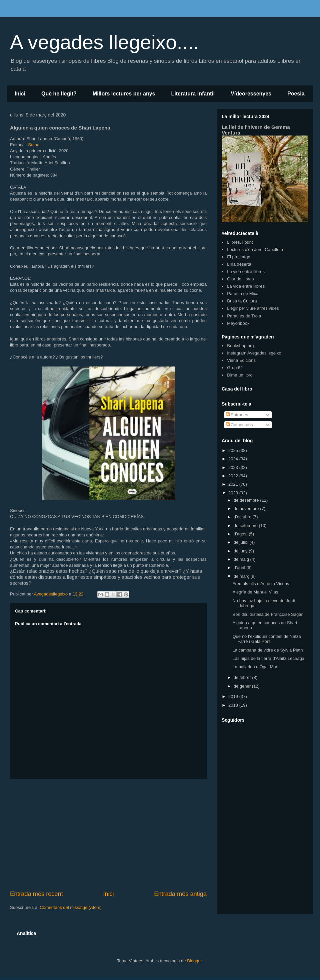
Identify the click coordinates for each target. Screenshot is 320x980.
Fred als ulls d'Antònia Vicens (261, 584)
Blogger (194, 961)
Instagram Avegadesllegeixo (254, 353)
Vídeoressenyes (251, 94)
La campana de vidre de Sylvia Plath (267, 650)
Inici (20, 94)
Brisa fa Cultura (242, 301)
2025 (234, 450)
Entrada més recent (36, 894)
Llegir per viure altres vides (253, 308)
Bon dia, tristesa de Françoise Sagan (268, 614)
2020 (234, 493)
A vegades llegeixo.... (104, 42)
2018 (234, 705)
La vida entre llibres (246, 272)
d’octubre (243, 517)
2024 (234, 459)
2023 (234, 467)
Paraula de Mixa (243, 294)
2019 (234, 696)
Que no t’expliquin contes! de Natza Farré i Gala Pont (266, 639)
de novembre (247, 509)
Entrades (237, 415)
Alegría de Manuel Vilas (255, 592)
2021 (234, 484)
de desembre (247, 500)
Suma (34, 145)
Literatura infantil (193, 94)
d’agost (241, 534)
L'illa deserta (239, 264)
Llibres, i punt (240, 242)
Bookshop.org (240, 346)
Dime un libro (240, 375)
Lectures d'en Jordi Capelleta (255, 250)
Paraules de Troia (244, 316)
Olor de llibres (240, 279)
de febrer (243, 677)
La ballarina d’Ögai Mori (255, 667)
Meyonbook (238, 323)
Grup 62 (235, 368)
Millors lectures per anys (124, 94)
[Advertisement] (108, 834)
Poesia (296, 94)
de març (242, 576)
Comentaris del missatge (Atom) (71, 907)
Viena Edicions (241, 360)
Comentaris (239, 425)
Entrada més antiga (180, 894)
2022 (234, 476)
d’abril (240, 568)
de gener (243, 686)
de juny (241, 551)
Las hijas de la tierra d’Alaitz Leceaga (268, 658)
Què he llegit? (59, 94)
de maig (242, 559)
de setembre (246, 526)
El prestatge (238, 257)
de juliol (242, 542)
